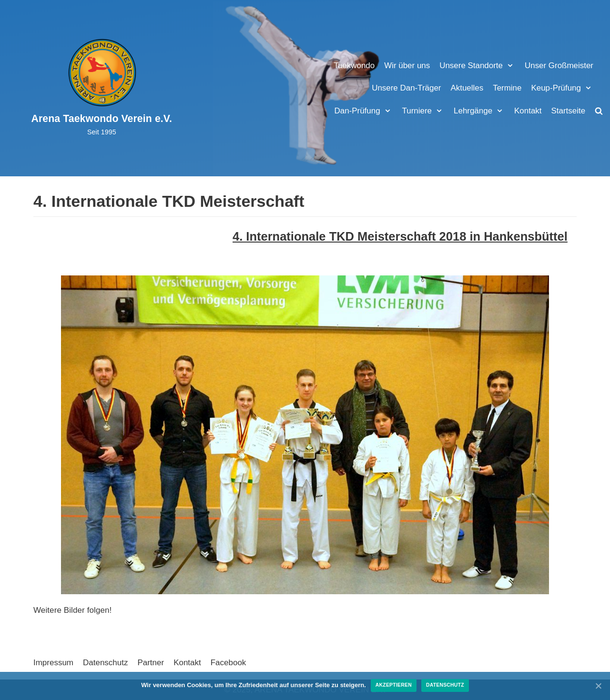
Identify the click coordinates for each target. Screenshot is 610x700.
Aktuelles (467, 88)
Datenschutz (106, 663)
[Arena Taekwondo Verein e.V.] (102, 88)
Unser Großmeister (559, 66)
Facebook (229, 663)
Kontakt (528, 111)
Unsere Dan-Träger (406, 88)
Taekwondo (354, 66)
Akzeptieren (394, 685)
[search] (599, 111)
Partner (151, 663)
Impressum (53, 663)
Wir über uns (407, 66)
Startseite (568, 111)
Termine (507, 88)
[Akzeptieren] (598, 686)
